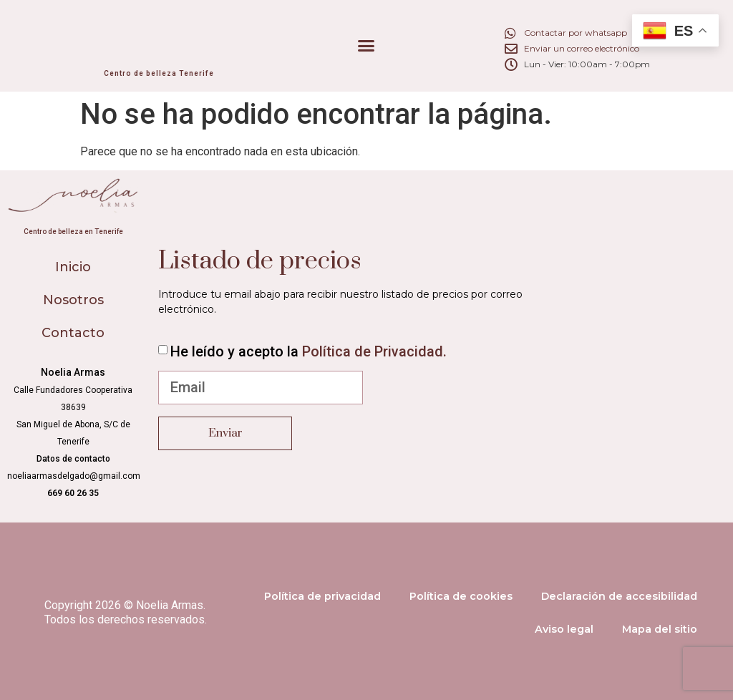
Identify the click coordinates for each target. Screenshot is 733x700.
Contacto (73, 333)
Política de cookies (461, 596)
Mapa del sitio (660, 629)
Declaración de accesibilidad (619, 596)
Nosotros (73, 300)
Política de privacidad (322, 596)
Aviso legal (564, 629)
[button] (366, 46)
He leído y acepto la (309, 351)
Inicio (73, 267)
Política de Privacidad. (374, 351)
